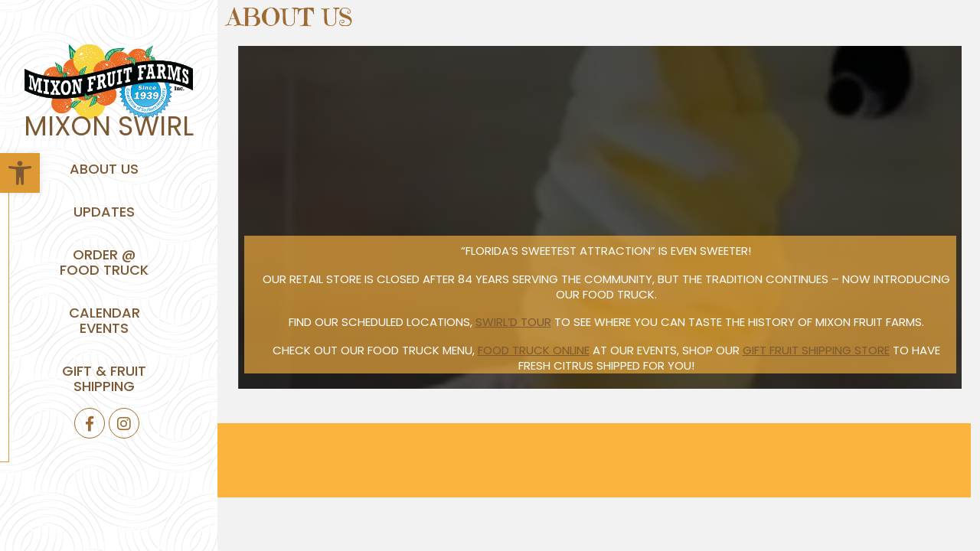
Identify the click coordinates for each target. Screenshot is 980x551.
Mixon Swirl (109, 126)
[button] (20, 173)
